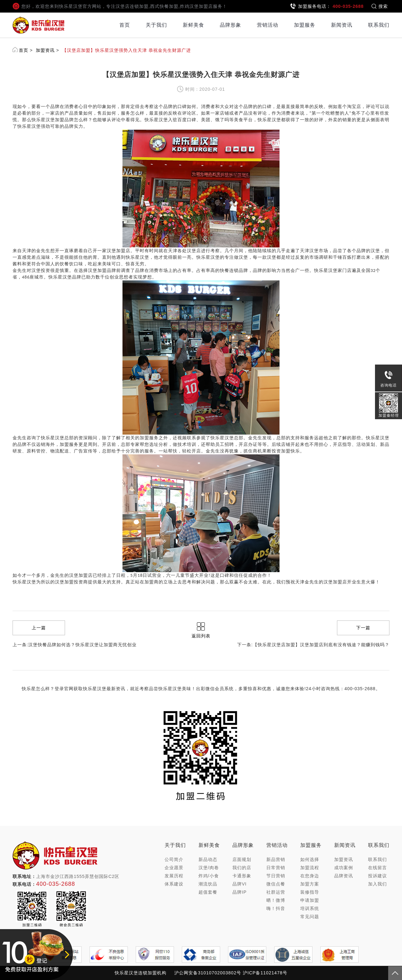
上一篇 (39, 628)
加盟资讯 (45, 50)
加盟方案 (310, 884)
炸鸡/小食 (209, 876)
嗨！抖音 (276, 908)
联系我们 (379, 25)
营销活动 (268, 25)
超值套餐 (208, 892)
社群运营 (276, 892)
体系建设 (174, 884)
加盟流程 (310, 868)
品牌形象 (231, 25)
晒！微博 (276, 900)
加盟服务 (305, 25)
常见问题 (310, 917)
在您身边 (310, 876)
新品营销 (276, 859)
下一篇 (363, 628)
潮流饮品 (208, 884)
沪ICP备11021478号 (265, 973)
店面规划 (242, 859)
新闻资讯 (342, 25)
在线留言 (378, 868)
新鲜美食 (193, 25)
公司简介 (174, 859)
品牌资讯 (344, 876)
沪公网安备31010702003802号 (208, 973)
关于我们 (156, 25)
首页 (125, 25)
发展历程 (174, 876)
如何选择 (310, 859)
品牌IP (239, 892)
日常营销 (276, 868)
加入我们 (378, 884)
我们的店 (242, 868)
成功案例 (344, 868)
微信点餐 (276, 884)
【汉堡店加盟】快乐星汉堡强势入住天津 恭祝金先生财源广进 (127, 50)
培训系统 (310, 908)
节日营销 (276, 876)
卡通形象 (242, 876)
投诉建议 (378, 876)
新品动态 (208, 859)
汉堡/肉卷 (209, 868)
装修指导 (310, 892)
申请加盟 (310, 900)
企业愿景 (174, 868)
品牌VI (239, 884)
